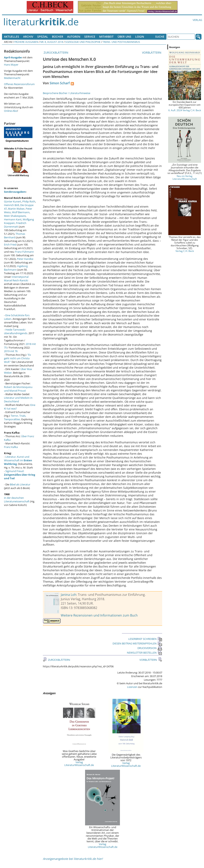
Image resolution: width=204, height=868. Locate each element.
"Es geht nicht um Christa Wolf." (17, 358)
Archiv (28, 37)
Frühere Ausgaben (26, 42)
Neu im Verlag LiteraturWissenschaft (185, 177)
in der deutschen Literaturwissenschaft (17, 500)
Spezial (43, 37)
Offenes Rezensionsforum (19, 84)
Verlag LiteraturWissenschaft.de (79, 764)
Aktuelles (12, 37)
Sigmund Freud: (20, 475)
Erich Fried (10, 244)
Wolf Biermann (21, 212)
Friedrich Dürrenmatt (15, 225)
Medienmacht (12, 78)
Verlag (197, 20)
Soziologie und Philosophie (83, 42)
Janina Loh (69, 595)
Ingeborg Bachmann (16, 268)
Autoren (74, 37)
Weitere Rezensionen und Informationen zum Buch (99, 615)
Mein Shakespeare (15, 216)
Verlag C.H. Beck (185, 251)
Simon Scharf (60, 83)
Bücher (58, 37)
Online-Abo (11, 111)
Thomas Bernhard (15, 236)
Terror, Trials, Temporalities (15, 417)
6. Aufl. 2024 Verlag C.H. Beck (185, 110)
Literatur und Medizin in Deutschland (18, 400)
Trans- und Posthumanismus (121, 42)
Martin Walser (16, 209)
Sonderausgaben (15, 192)
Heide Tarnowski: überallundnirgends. (16, 331)
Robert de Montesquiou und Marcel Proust (18, 389)
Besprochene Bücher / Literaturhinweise (67, 93)
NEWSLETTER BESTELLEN (145, 653)
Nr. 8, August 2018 (52, 42)
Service (90, 37)
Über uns (124, 37)
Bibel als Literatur (20, 484)
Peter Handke (25, 259)
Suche (160, 37)
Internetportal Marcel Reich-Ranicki (16, 279)
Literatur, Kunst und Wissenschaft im (18, 460)
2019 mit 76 (11, 351)
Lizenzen (132, 687)
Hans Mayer (11, 65)
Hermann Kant (13, 219)
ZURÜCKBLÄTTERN (56, 53)
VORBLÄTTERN (152, 53)
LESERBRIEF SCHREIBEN (145, 639)
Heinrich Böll (11, 205)
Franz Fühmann (25, 252)
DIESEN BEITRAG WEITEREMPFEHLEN (137, 643)
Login (140, 37)
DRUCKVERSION (150, 648)
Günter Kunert (13, 201)
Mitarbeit (106, 37)
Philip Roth (29, 201)
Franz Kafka (11, 447)
